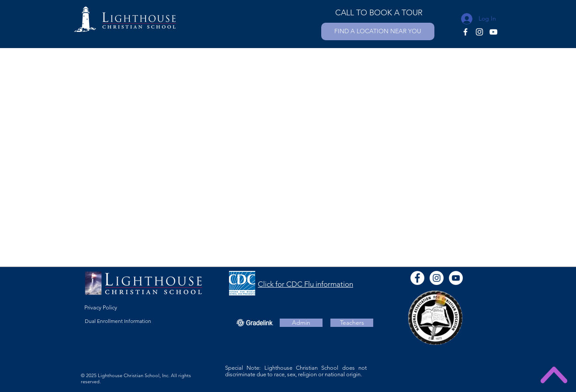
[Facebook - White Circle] (417, 278)
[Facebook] (465, 32)
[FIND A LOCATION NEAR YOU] (378, 31)
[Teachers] (352, 323)
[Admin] (301, 323)
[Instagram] (479, 32)
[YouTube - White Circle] (456, 278)
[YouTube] (493, 32)
